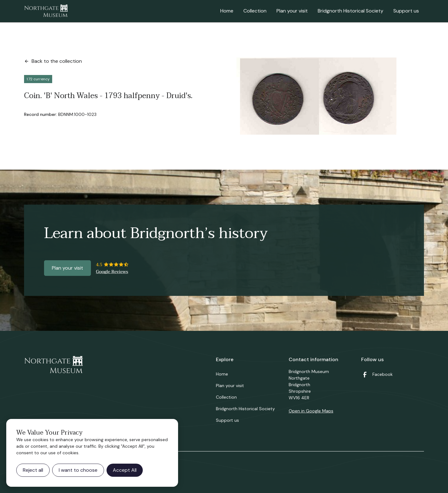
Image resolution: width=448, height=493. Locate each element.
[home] (46, 11)
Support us (406, 11)
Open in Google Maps (311, 411)
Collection (255, 11)
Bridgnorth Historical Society (351, 11)
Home (227, 11)
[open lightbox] (316, 96)
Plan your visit (292, 11)
